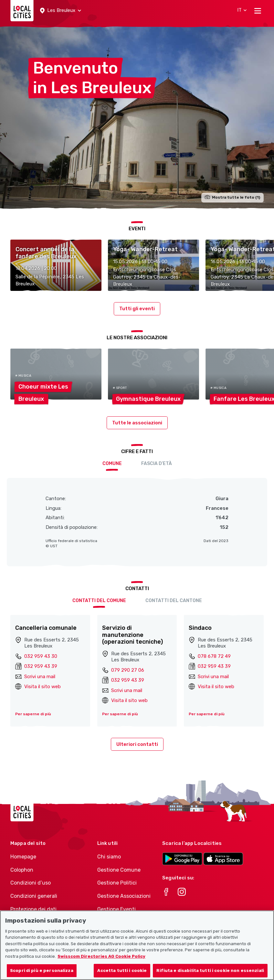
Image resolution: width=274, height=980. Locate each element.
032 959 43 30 (41, 656)
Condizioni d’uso (31, 883)
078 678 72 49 (214, 656)
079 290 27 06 (128, 670)
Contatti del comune (99, 601)
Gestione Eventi (116, 909)
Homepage (23, 857)
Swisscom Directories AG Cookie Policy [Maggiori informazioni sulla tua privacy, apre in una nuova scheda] (101, 963)
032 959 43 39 (41, 666)
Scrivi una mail (40, 677)
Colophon (22, 870)
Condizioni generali (34, 896)
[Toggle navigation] (258, 11)
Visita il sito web (42, 687)
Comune (112, 464)
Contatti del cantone (174, 601)
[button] (61, 11)
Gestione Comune (119, 870)
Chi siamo (109, 857)
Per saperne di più (33, 714)
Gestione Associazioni (124, 896)
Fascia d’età (157, 464)
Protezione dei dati (33, 909)
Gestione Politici (117, 883)
